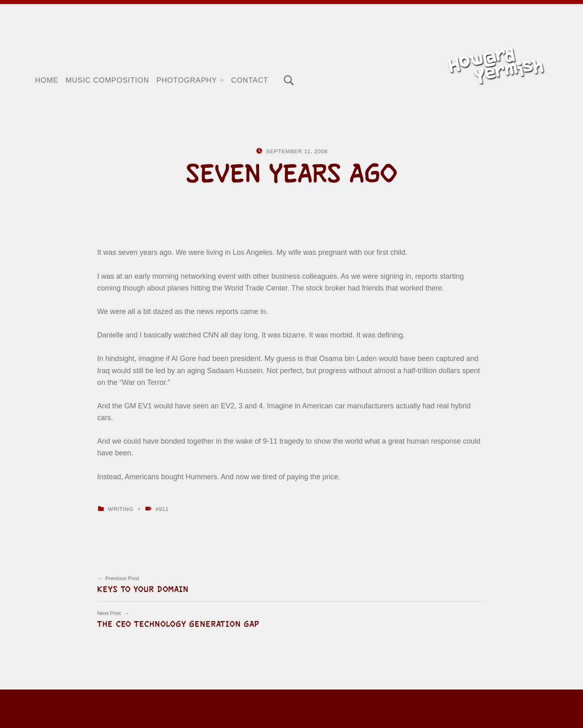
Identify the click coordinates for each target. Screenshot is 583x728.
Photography (187, 80)
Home (47, 80)
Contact (250, 80)
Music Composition (107, 80)
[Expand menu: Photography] (222, 80)
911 (164, 509)
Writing (120, 509)
